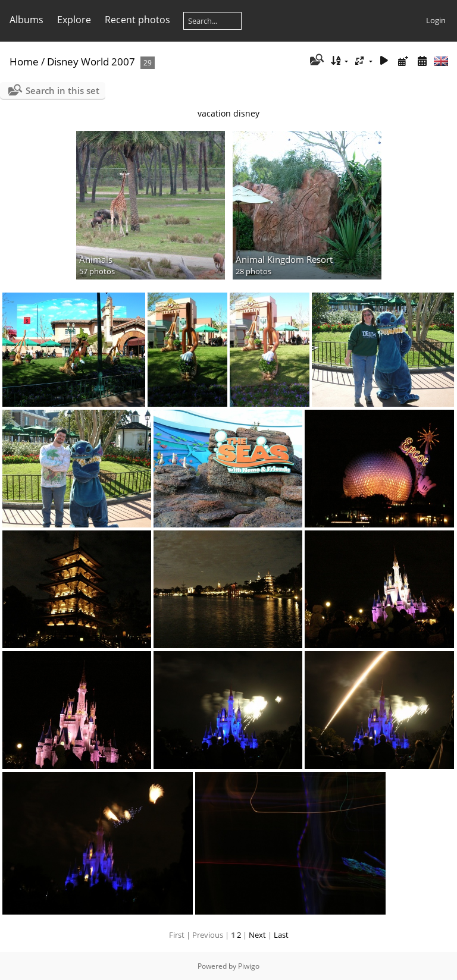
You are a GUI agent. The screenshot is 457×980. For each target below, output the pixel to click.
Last (281, 935)
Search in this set (62, 90)
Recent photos (137, 20)
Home (24, 62)
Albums (26, 20)
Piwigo (249, 966)
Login (436, 20)
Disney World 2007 (91, 62)
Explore (74, 20)
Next (257, 935)
